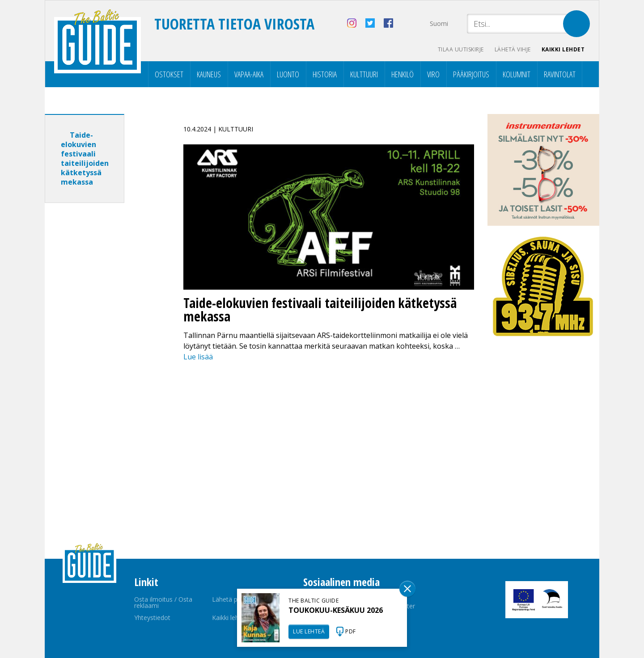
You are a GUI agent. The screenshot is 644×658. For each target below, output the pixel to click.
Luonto (288, 74)
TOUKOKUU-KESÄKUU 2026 (336, 610)
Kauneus (209, 74)
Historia (325, 74)
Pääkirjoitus (471, 74)
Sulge (407, 589)
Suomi (439, 23)
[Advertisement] (101, 350)
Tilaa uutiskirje (461, 49)
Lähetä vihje (513, 49)
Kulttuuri (364, 74)
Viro (433, 74)
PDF (351, 631)
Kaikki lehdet (563, 49)
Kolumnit (517, 74)
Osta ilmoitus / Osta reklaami (163, 602)
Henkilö (402, 74)
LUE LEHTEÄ (309, 631)
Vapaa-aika (249, 74)
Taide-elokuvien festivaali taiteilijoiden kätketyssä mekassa (85, 158)
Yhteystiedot (152, 618)
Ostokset (169, 74)
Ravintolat (560, 74)
